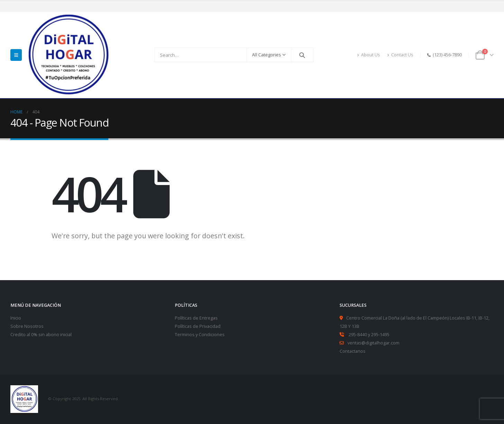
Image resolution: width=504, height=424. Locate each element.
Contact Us (400, 55)
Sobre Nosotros (27, 326)
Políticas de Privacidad (198, 326)
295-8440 (358, 335)
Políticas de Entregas (196, 318)
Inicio (16, 318)
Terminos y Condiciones (200, 335)
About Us (368, 55)
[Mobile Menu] (16, 55)
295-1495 (380, 335)
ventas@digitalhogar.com (373, 343)
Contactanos (353, 351)
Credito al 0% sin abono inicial (41, 335)
